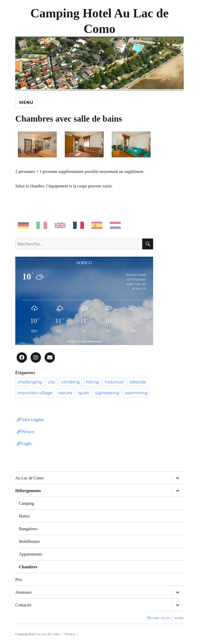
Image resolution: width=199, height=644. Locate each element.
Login (26, 443)
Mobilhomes (29, 541)
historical (114, 382)
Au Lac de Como (30, 478)
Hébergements (28, 491)
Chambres (28, 567)
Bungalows (28, 529)
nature (65, 393)
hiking (92, 382)
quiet (84, 393)
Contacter (23, 605)
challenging (30, 382)
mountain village (35, 393)
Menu (26, 103)
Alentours (23, 592)
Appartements (31, 554)
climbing (70, 382)
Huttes (24, 516)
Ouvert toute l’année (165, 618)
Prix (19, 580)
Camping (27, 503)
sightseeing (107, 393)
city (52, 382)
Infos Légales (33, 420)
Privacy (28, 432)
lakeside (138, 382)
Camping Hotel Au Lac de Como (38, 634)
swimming (136, 393)
